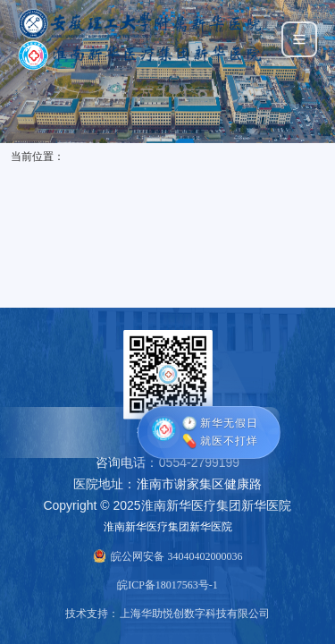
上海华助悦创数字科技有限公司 (195, 614)
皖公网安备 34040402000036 (176, 556)
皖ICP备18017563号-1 (167, 585)
